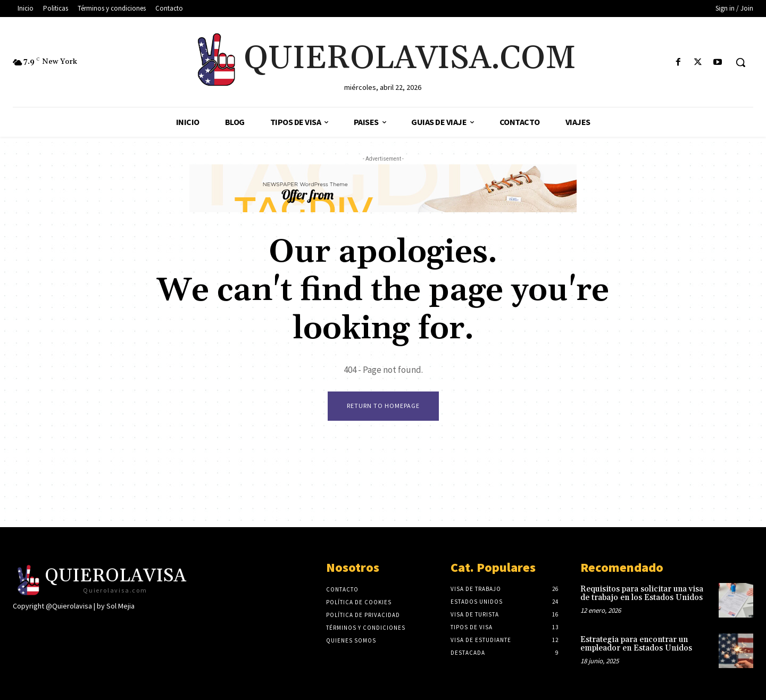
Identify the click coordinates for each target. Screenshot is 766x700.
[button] (740, 62)
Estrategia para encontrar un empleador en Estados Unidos (636, 644)
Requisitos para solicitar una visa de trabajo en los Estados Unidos (642, 594)
